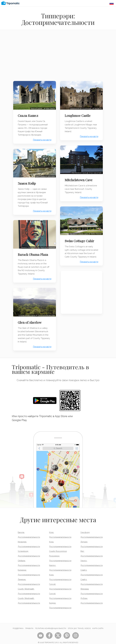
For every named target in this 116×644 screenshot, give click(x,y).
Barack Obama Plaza (34, 252)
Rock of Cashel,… (37, 107)
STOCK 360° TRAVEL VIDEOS (79, 625)
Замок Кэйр (27, 181)
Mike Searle (50, 107)
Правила (29, 625)
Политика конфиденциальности (51, 625)
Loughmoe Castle (78, 115)
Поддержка (18, 625)
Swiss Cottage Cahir (80, 238)
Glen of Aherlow (30, 319)
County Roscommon (58, 548)
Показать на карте (41, 139)
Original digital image (26, 312)
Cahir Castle (40, 174)
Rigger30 (97, 107)
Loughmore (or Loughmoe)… (81, 107)
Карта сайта (98, 625)
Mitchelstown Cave (79, 178)
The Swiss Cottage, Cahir (78, 231)
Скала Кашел (29, 115)
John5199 (50, 174)
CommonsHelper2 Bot (46, 312)
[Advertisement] (58, 57)
